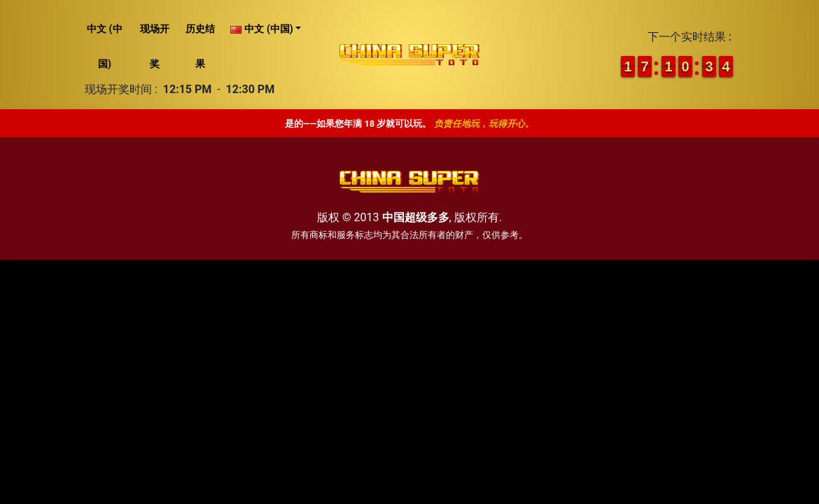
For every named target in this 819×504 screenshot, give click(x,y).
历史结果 (200, 46)
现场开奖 (155, 46)
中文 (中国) (104, 46)
